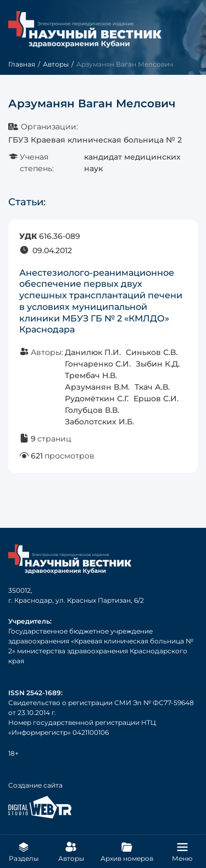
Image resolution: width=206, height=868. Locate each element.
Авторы (56, 64)
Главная (22, 64)
